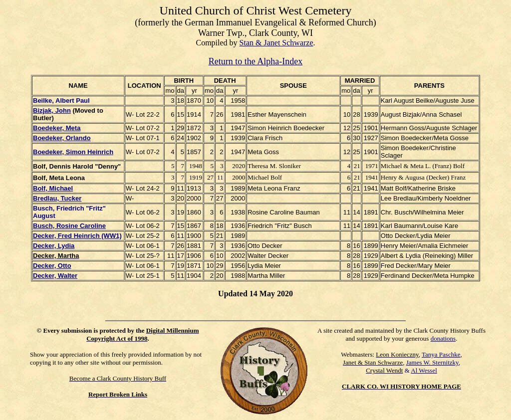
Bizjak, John (52, 110)
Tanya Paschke (441, 354)
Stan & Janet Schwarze (276, 43)
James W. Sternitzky (432, 362)
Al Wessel (424, 370)
